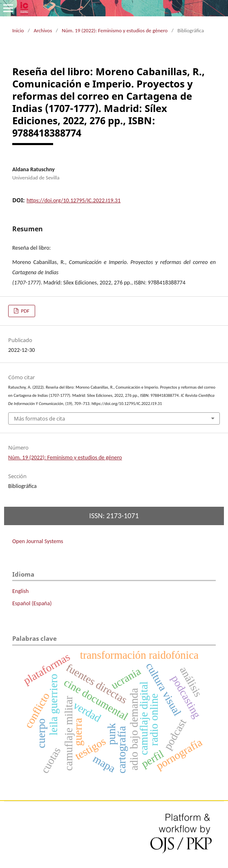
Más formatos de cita (39, 418)
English (20, 591)
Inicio (18, 30)
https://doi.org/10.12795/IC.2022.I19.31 (74, 200)
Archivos (43, 30)
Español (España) (32, 603)
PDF (25, 311)
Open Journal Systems (38, 541)
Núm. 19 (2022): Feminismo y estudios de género (115, 30)
